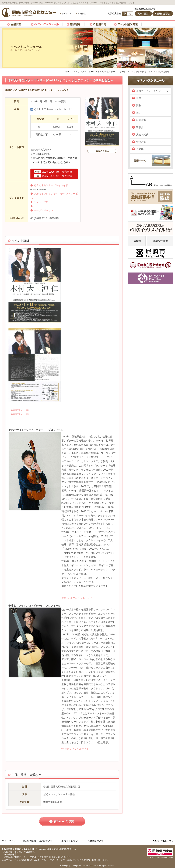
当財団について (95, 841)
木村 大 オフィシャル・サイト (78, 598)
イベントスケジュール (84, 72)
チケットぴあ (41, 202)
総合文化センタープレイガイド (51, 185)
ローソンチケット (44, 210)
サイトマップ (9, 841)
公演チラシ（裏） (21, 414)
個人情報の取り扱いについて (38, 841)
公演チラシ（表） (21, 410)
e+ (35, 206)
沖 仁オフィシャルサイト (75, 749)
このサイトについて (70, 841)
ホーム (68, 72)
